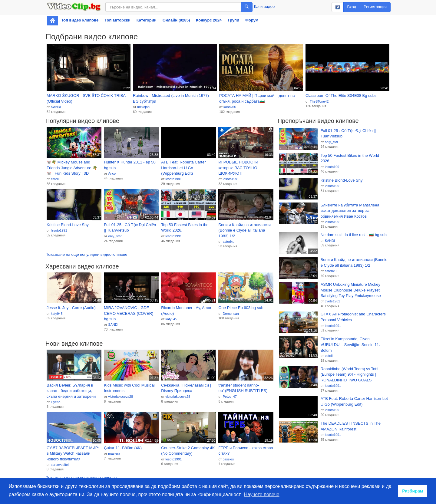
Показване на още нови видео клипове (81, 478)
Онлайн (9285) (176, 20)
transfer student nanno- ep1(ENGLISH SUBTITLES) (243, 388)
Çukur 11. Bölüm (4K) (123, 448)
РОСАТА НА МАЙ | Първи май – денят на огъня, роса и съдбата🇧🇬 (257, 98)
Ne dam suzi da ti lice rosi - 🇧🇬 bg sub (354, 235)
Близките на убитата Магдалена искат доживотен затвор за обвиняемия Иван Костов (350, 211)
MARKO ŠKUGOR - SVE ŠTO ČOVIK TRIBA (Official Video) (86, 98)
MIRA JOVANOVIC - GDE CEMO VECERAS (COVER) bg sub (129, 313)
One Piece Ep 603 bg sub (241, 308)
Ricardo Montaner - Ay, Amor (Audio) (186, 311)
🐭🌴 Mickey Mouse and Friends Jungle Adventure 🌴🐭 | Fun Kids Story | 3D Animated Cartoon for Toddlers (73, 168)
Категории (147, 20)
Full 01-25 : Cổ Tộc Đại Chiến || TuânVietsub (130, 228)
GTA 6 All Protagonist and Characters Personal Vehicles (353, 317)
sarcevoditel (60, 465)
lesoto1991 (173, 179)
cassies (228, 459)
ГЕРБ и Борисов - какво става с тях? (246, 451)
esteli (55, 179)
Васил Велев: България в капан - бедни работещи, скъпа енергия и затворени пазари (71, 391)
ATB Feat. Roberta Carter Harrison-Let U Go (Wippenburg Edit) (183, 168)
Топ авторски (117, 20)
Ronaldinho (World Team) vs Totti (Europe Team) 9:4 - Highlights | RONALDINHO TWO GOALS (350, 374)
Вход (352, 7)
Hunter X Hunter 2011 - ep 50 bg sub (130, 165)
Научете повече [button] (262, 494)
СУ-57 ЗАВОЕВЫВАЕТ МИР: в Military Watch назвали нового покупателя (73, 453)
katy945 (57, 314)
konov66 (230, 107)
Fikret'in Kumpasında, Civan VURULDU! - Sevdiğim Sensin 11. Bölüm (350, 344)
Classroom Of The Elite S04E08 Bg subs (341, 96)
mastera (114, 453)
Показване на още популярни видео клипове (86, 254)
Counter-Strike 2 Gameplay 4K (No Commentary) (188, 451)
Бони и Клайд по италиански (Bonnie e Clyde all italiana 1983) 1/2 (244, 230)
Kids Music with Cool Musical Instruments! (129, 388)
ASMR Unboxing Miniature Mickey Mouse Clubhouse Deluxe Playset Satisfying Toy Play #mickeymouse (351, 290)
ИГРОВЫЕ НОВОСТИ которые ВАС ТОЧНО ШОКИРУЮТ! (238, 168)
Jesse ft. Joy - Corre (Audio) (71, 308)
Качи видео (264, 7)
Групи (233, 20)
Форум (252, 20)
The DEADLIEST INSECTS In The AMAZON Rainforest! (351, 426)
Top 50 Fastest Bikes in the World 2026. (185, 228)
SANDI (56, 107)
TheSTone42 (319, 101)
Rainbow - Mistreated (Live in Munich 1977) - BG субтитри (172, 98)
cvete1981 (333, 301)
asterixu (228, 242)
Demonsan (231, 314)
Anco (112, 173)
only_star (115, 236)
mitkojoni (144, 107)
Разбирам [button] (413, 491)
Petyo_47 (230, 397)
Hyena (56, 402)
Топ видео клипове (80, 20)
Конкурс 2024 (209, 20)
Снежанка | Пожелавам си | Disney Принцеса (186, 388)
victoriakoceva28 (121, 397)
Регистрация (375, 7)
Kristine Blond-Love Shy (68, 225)
